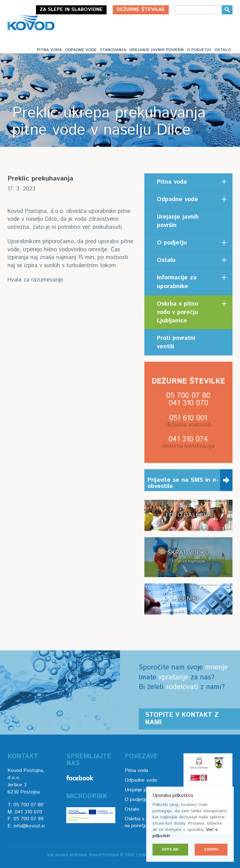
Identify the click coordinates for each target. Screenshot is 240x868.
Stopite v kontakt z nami (182, 719)
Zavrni (211, 849)
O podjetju (199, 50)
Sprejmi (170, 849)
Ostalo (223, 50)
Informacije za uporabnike (177, 282)
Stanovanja (113, 50)
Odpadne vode (81, 50)
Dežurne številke (141, 10)
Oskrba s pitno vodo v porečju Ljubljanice (177, 312)
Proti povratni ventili (176, 342)
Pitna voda (49, 50)
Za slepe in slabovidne (71, 10)
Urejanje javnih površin (157, 50)
